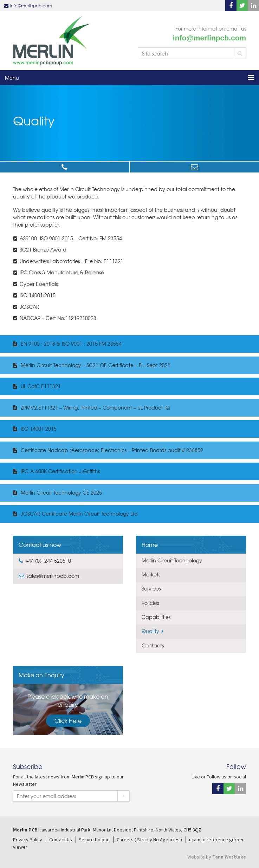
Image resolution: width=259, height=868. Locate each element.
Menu (12, 78)
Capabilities (156, 617)
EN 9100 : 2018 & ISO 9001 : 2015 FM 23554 (71, 344)
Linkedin (253, 6)
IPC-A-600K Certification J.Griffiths (60, 471)
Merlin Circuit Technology (172, 560)
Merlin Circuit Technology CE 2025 (61, 492)
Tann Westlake (229, 857)
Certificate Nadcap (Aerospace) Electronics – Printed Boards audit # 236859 (112, 450)
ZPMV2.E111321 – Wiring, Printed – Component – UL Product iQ (95, 407)
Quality (150, 631)
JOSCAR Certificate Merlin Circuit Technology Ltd (79, 514)
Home (150, 545)
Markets (151, 574)
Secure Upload (94, 840)
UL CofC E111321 (41, 386)
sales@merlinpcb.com (195, 167)
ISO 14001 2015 (39, 429)
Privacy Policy (28, 840)
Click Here (68, 720)
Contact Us (61, 840)
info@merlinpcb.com (31, 6)
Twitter (242, 6)
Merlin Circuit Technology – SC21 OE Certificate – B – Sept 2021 (96, 365)
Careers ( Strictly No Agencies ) (149, 840)
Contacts (153, 645)
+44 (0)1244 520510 (65, 167)
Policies (150, 603)
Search (240, 53)
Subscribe (124, 796)
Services (151, 588)
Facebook (231, 6)
